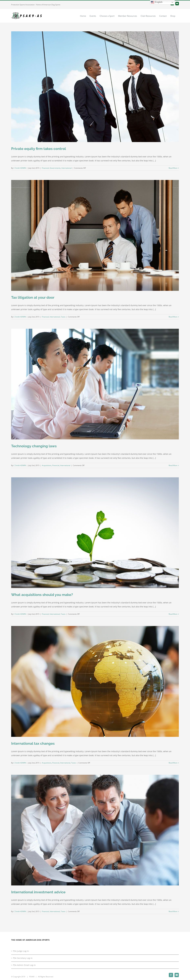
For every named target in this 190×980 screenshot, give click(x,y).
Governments (55, 168)
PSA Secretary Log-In (23, 958)
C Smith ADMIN (20, 168)
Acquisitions (47, 465)
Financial (45, 168)
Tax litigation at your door (33, 297)
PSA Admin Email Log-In (24, 965)
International (67, 168)
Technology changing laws (34, 446)
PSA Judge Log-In (21, 951)
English (157, 2)
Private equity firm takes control (39, 149)
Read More (173, 168)
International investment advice (38, 892)
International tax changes (33, 743)
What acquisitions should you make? (42, 595)
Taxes (63, 317)
